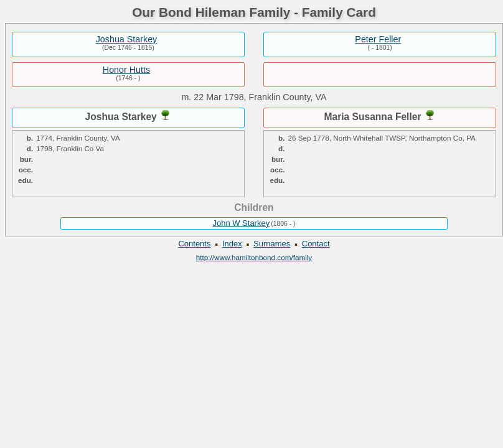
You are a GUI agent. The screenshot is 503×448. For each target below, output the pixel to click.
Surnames (272, 244)
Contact (316, 244)
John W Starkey (241, 223)
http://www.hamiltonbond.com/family (254, 257)
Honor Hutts (126, 70)
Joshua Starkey (127, 39)
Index (232, 244)
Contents (194, 244)
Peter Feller (378, 39)
